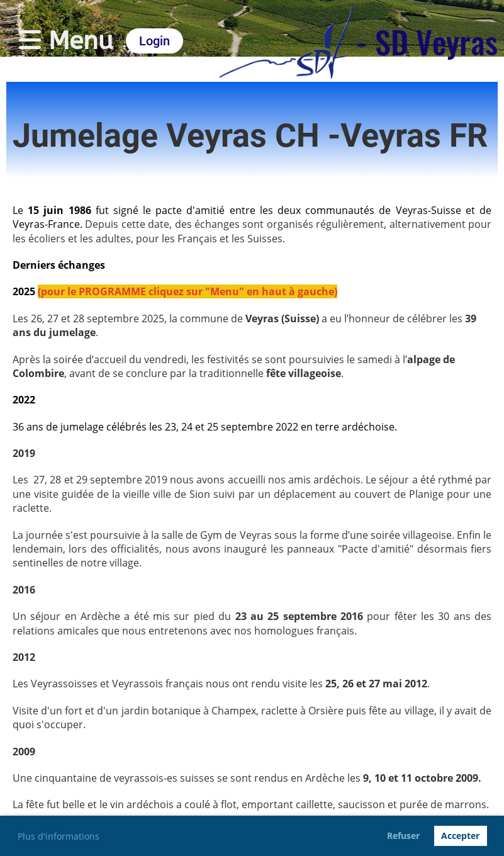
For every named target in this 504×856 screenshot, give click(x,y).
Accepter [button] (460, 836)
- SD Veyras (427, 41)
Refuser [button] (403, 836)
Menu (66, 41)
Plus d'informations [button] (59, 836)
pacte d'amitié (190, 210)
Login (154, 41)
